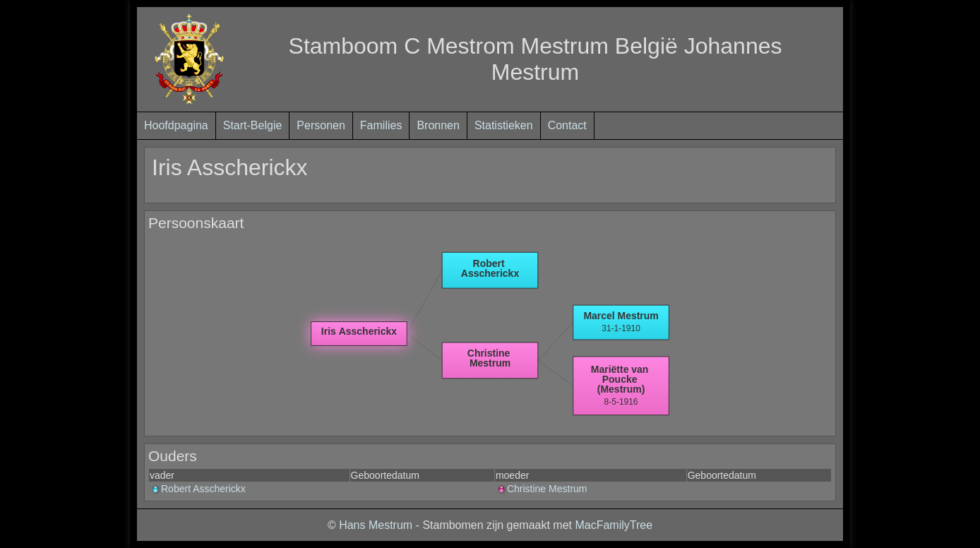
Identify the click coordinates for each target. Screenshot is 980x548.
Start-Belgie (253, 125)
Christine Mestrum (542, 489)
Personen (321, 125)
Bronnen (438, 125)
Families (381, 125)
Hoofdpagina (176, 125)
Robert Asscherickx (198, 489)
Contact (567, 125)
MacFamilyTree (614, 525)
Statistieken (504, 125)
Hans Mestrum (376, 525)
